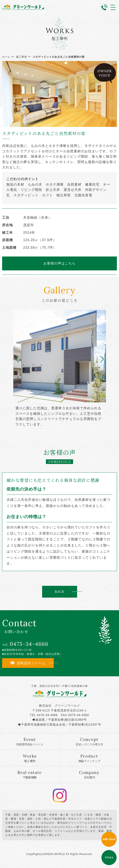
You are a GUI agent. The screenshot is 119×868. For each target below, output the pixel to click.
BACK (59, 592)
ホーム (6, 57)
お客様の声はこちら (59, 263)
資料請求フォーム (28, 663)
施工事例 (21, 57)
